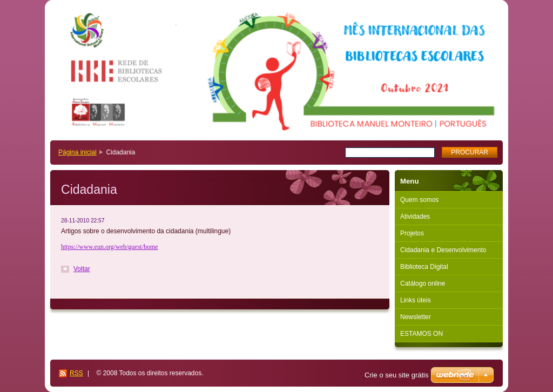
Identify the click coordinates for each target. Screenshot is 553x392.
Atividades (415, 217)
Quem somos (419, 200)
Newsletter (416, 317)
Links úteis (416, 300)
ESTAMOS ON (422, 334)
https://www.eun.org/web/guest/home (110, 247)
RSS (76, 373)
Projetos (412, 233)
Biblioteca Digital (424, 267)
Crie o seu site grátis (397, 375)
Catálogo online (423, 283)
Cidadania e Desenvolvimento (443, 250)
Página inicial (77, 152)
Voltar (82, 269)
